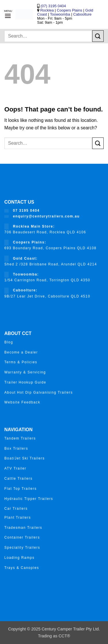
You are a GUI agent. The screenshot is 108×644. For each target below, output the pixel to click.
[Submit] (98, 36)
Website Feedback (22, 402)
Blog (9, 342)
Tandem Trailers (20, 438)
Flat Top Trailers (20, 489)
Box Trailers (16, 448)
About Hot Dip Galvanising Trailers (39, 392)
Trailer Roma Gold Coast (24, 587)
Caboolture (82, 14)
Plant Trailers (18, 518)
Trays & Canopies (22, 568)
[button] (8, 16)
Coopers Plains (69, 10)
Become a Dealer (21, 352)
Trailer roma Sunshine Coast (28, 598)
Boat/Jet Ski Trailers (24, 458)
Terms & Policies (21, 362)
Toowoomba (60, 14)
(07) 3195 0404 (53, 6)
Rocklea (48, 10)
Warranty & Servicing (25, 372)
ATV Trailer (15, 468)
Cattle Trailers (18, 479)
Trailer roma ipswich (20, 614)
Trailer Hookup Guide (25, 382)
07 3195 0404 (26, 211)
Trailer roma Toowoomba (24, 604)
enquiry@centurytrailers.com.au (46, 216)
